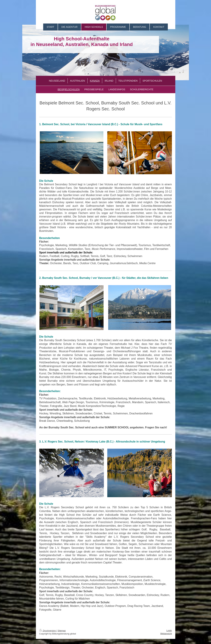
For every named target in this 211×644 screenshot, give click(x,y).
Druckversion (48, 631)
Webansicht (166, 634)
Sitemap (62, 631)
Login (169, 630)
